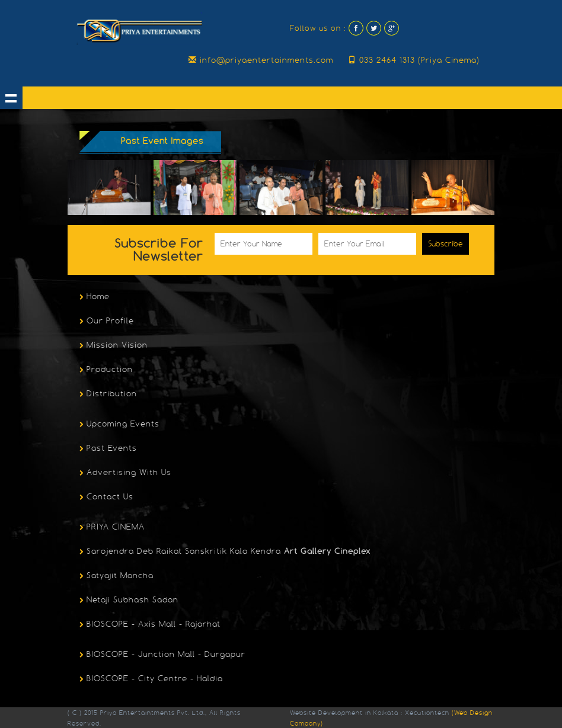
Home (93, 297)
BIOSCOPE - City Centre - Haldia (150, 679)
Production (105, 370)
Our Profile (105, 322)
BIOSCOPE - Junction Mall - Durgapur (161, 655)
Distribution (107, 395)
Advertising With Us (124, 473)
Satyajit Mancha (115, 576)
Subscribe (446, 244)
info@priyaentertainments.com (261, 60)
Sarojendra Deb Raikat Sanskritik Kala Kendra (223, 552)
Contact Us (105, 498)
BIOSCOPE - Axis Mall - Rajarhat (149, 625)
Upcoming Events (118, 425)
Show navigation (11, 98)
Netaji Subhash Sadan (127, 601)
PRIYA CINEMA (111, 528)
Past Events (107, 449)
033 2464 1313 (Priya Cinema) (414, 60)
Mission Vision (112, 346)
